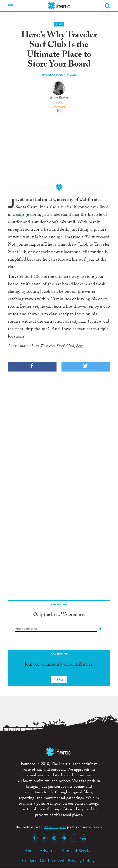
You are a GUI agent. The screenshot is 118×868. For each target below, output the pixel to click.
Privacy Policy (81, 861)
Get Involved (52, 861)
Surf (59, 24)
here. (80, 347)
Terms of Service (77, 851)
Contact (29, 861)
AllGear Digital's (55, 827)
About (30, 851)
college (22, 215)
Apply (59, 680)
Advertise (48, 851)
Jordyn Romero (59, 98)
